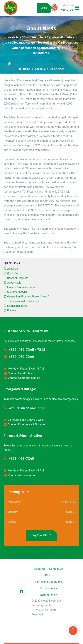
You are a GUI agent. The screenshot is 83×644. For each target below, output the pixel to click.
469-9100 (67, 10)
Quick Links (12, 263)
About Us (40, 69)
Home (24, 69)
